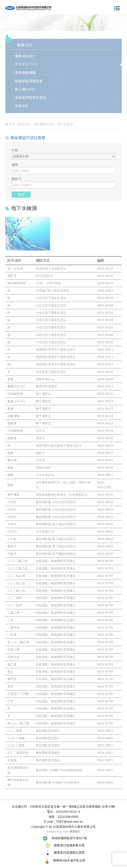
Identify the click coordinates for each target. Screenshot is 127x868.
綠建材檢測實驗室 (29, 81)
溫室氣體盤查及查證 (30, 98)
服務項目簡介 (25, 56)
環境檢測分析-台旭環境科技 (28, 8)
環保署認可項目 (27, 64)
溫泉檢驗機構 (25, 73)
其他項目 (22, 106)
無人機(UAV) (25, 89)
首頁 (10, 124)
